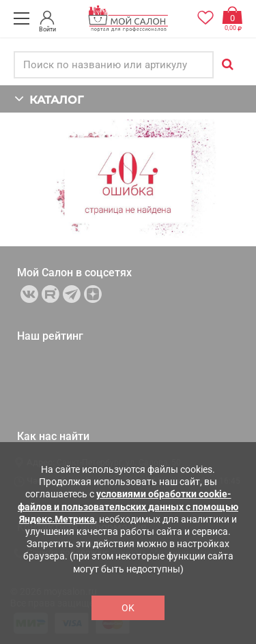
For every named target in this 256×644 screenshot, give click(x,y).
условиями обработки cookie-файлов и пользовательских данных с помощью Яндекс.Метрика (128, 506)
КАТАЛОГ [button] (49, 99)
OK (128, 608)
